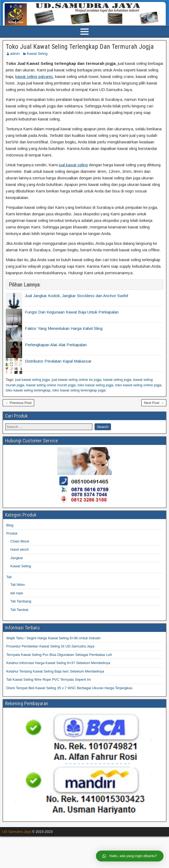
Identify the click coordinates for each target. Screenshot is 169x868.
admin (15, 54)
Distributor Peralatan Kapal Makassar (58, 361)
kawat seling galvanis (34, 76)
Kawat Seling (37, 54)
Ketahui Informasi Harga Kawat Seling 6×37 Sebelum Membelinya (58, 663)
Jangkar (17, 558)
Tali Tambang (21, 601)
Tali (9, 577)
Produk (12, 533)
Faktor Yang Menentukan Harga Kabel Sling (64, 328)
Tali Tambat (19, 610)
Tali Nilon (18, 585)
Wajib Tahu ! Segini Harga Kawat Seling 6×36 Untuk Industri (53, 638)
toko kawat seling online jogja (138, 385)
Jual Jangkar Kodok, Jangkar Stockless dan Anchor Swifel (76, 296)
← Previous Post (18, 403)
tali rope (17, 593)
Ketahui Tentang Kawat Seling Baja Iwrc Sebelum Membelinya (55, 671)
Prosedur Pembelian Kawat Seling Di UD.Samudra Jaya (50, 646)
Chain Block (20, 541)
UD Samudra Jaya (17, 832)
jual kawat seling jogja (32, 380)
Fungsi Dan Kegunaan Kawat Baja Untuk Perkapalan (72, 312)
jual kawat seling (73, 165)
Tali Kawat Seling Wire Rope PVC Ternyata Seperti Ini (49, 679)
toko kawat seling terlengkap (28, 390)
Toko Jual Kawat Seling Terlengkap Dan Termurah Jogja (80, 47)
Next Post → (154, 403)
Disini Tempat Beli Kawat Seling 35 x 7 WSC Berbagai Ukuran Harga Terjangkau (69, 688)
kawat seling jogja (117, 380)
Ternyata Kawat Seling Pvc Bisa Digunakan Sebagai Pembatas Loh (59, 655)
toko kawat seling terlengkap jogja (79, 390)
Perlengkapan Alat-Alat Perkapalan (56, 345)
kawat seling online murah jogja (51, 385)
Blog (10, 525)
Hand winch (20, 549)
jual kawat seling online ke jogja (76, 380)
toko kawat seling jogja (96, 385)
